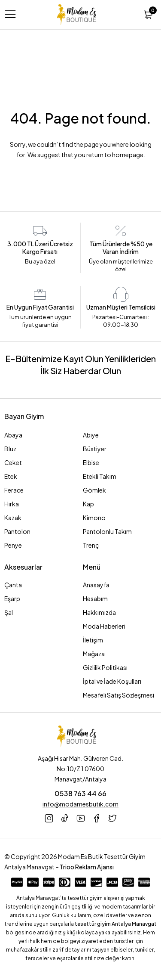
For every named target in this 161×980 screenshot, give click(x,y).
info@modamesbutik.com (80, 804)
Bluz (10, 449)
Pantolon (17, 531)
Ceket (13, 462)
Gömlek (94, 490)
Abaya (13, 435)
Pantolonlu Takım (107, 531)
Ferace (14, 490)
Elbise (91, 462)
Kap (88, 504)
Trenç (91, 545)
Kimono (94, 518)
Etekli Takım (100, 476)
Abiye (91, 435)
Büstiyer (95, 449)
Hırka (12, 504)
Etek (11, 476)
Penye (13, 545)
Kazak (13, 518)
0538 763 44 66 (80, 793)
